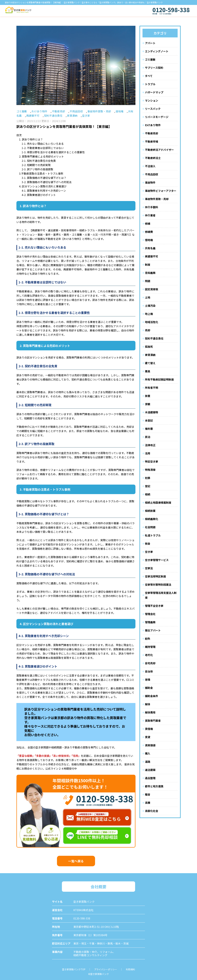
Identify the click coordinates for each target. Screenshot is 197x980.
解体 (148, 704)
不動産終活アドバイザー (159, 150)
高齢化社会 (152, 811)
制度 (148, 265)
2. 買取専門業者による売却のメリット (41, 156)
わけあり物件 (39, 111)
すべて (149, 76)
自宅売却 (150, 663)
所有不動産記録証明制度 (159, 379)
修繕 (148, 224)
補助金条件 (152, 696)
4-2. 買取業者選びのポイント (39, 195)
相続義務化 (152, 519)
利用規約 (130, 969)
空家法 (149, 568)
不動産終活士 (153, 158)
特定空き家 (152, 461)
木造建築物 (152, 412)
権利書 (149, 429)
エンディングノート (157, 51)
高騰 (148, 803)
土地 (148, 297)
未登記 (149, 420)
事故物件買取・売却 (99, 111)
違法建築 (150, 770)
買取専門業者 (153, 721)
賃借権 (149, 729)
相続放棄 (150, 511)
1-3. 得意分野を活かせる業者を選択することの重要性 (53, 152)
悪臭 (148, 371)
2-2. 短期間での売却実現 (36, 165)
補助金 (149, 688)
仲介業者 (150, 215)
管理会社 (150, 614)
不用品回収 (76, 111)
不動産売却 (58, 111)
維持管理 (150, 647)
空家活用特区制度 (155, 576)
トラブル (150, 84)
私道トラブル (153, 535)
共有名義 (150, 248)
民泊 (148, 437)
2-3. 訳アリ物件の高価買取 (37, 169)
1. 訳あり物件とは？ (31, 139)
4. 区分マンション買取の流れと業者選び (43, 186)
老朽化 (149, 655)
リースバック (153, 109)
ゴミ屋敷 (22, 111)
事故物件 (150, 182)
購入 (148, 753)
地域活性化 (152, 322)
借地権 (120, 111)
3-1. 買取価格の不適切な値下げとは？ (44, 178)
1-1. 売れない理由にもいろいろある (43, 144)
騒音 (148, 794)
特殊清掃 (150, 470)
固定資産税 (152, 289)
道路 (148, 762)
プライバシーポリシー (106, 969)
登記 (148, 486)
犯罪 (148, 478)
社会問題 (150, 527)
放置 (148, 396)
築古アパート (153, 630)
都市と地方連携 (154, 786)
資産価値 (150, 745)
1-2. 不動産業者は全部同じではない (43, 148)
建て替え (150, 363)
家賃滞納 (72, 116)
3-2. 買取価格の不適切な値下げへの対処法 (47, 182)
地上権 (149, 314)
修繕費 (149, 232)
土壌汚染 (150, 306)
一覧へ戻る (76, 861)
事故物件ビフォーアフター (161, 191)
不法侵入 (150, 166)
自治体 (149, 671)
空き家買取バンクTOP (74, 969)
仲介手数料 (152, 207)
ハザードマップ (154, 92)
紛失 (148, 639)
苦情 (148, 680)
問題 (148, 281)
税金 (148, 543)
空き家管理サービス (157, 560)
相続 (148, 494)
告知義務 (150, 273)
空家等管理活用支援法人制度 (161, 595)
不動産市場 (152, 141)
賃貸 (148, 737)
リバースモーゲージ (157, 117)
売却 (148, 330)
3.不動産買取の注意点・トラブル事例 (41, 173)
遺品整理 (150, 778)
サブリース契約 (154, 68)
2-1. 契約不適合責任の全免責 (39, 161)
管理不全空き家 (154, 606)
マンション (152, 100)
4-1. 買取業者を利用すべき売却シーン (44, 191)
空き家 (86, 116)
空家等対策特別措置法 (158, 585)
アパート (150, 43)
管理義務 (150, 622)
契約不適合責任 (53, 116)
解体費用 (150, 712)
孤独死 (149, 347)
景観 (148, 404)
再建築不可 (33, 116)
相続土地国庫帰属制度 (158, 502)
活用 (148, 453)
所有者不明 (152, 388)
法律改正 (150, 445)
